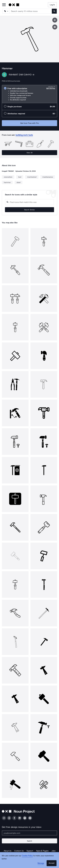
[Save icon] (55, 20)
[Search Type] (6, 11)
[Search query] (29, 202)
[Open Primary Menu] (4, 5)
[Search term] (31, 11)
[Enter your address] (29, 833)
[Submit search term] (54, 11)
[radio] (29, 94)
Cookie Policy (27, 856)
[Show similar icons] (55, 27)
